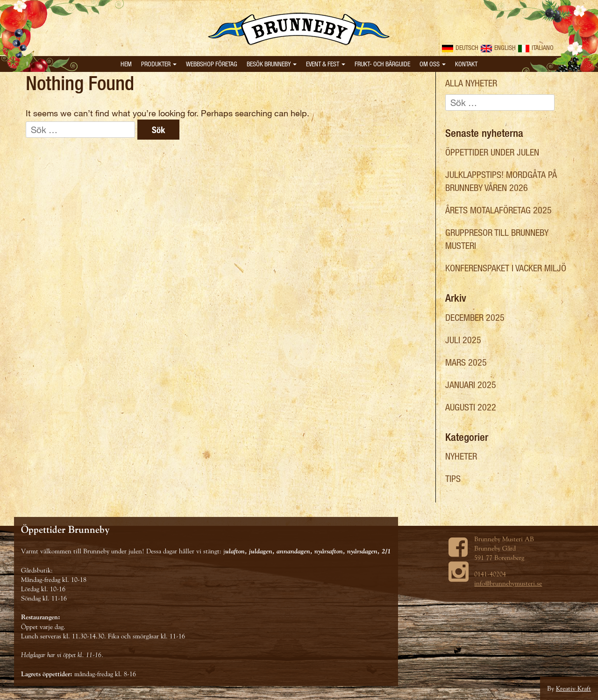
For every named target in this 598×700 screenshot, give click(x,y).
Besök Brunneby (272, 64)
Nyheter (461, 456)
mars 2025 (466, 362)
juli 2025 (463, 340)
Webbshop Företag (212, 64)
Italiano (536, 47)
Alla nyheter (471, 83)
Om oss (433, 64)
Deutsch (460, 47)
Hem (126, 64)
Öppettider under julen (492, 152)
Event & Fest (326, 64)
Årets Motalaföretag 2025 (498, 210)
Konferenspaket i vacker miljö (506, 268)
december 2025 (475, 317)
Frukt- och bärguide (382, 64)
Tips (453, 478)
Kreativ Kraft (573, 688)
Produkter (159, 64)
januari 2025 (471, 385)
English (498, 47)
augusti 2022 (471, 407)
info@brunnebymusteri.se (508, 583)
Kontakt (466, 64)
